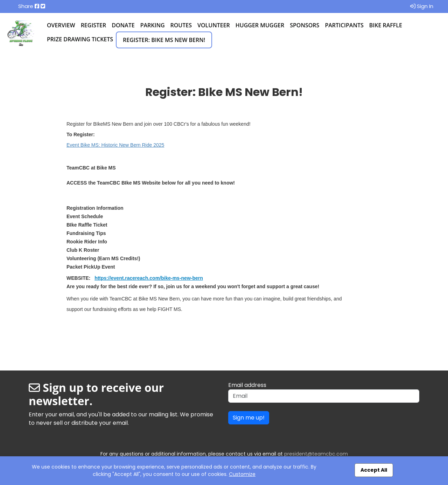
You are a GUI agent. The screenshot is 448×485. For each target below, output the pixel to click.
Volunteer (214, 25)
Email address (247, 385)
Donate (123, 25)
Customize (242, 474)
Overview (61, 25)
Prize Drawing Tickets (80, 39)
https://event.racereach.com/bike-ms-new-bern (149, 278)
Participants (344, 25)
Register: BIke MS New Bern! (164, 40)
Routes (181, 25)
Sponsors (304, 25)
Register (94, 25)
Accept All (374, 470)
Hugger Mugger (260, 25)
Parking (153, 25)
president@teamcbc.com (316, 454)
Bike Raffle (386, 25)
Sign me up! (249, 418)
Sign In (422, 6)
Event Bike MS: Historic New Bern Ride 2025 (115, 145)
